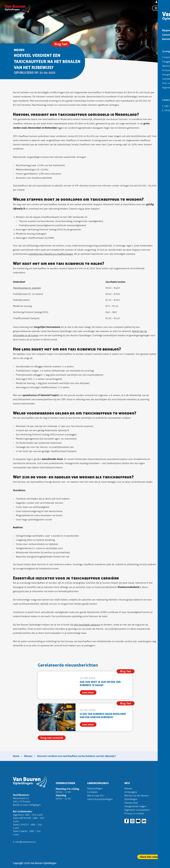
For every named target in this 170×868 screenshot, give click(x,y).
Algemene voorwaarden (137, 810)
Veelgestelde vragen (135, 806)
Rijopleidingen (95, 788)
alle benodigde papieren (87, 625)
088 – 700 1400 (34, 815)
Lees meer (88, 692)
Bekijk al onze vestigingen (27, 805)
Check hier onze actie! (152, 857)
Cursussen (93, 792)
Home (16, 756)
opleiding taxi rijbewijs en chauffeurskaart (51, 254)
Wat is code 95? (96, 796)
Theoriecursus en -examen (27, 288)
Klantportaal (131, 803)
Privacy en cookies (134, 813)
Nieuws (28, 756)
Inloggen (161, 3)
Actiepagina (131, 792)
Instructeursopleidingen (100, 799)
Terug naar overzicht (52, 738)
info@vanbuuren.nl (25, 842)
